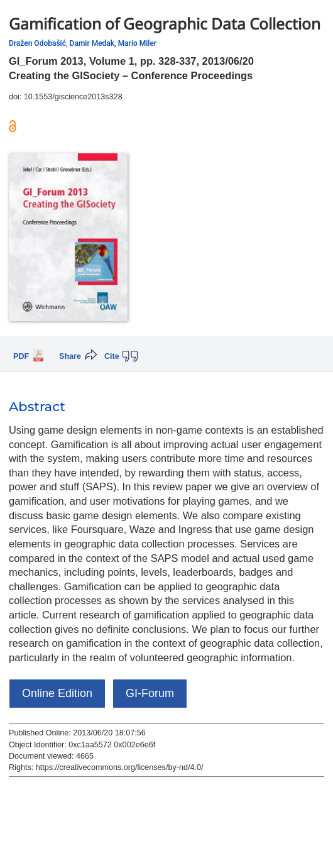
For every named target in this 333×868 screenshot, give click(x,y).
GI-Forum (150, 693)
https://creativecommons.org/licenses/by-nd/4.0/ (120, 767)
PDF (21, 356)
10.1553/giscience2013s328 (73, 97)
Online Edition (57, 693)
